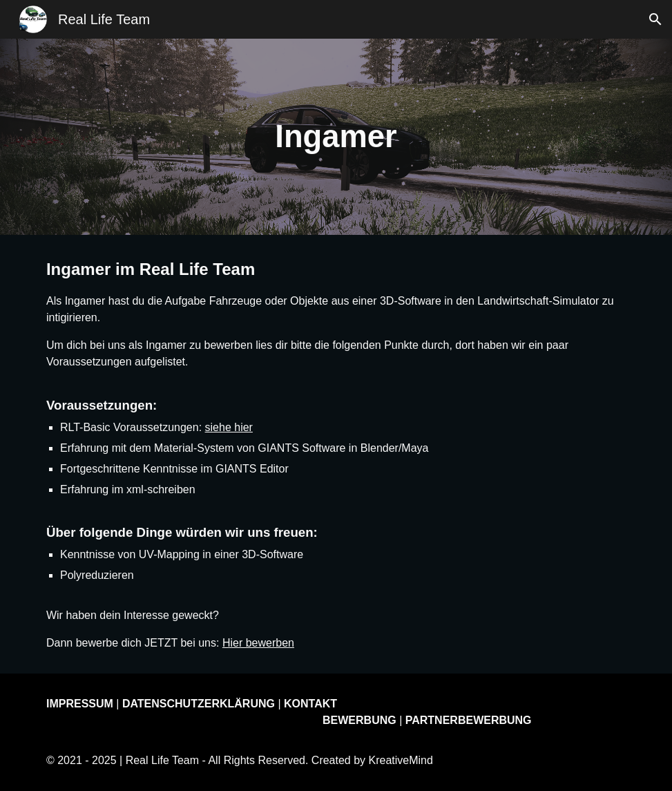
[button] (655, 19)
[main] (336, 137)
